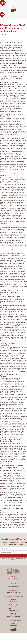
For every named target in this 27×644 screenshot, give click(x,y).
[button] (13, 7)
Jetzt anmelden (13, 556)
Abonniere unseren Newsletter (13, 539)
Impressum (13, 623)
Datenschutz (13, 625)
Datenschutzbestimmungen (13, 558)
